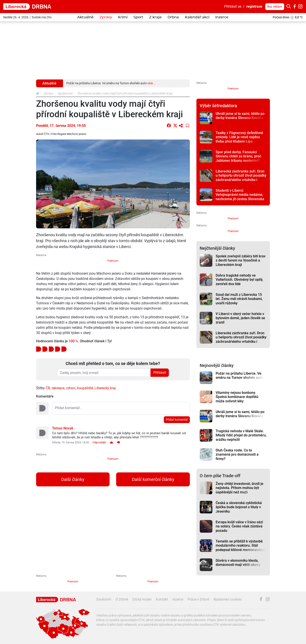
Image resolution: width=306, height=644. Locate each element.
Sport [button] (138, 17)
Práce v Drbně (198, 599)
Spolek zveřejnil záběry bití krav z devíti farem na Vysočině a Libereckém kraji (241, 260)
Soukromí (104, 599)
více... (151, 83)
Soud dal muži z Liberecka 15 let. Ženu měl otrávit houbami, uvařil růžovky (239, 299)
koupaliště (85, 388)
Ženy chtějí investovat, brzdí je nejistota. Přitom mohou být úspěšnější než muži (240, 488)
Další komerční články (153, 479)
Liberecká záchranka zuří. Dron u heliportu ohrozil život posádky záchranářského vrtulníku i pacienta (241, 178)
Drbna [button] (173, 17)
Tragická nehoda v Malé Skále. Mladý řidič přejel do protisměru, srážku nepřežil (241, 435)
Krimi (123, 17)
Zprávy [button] (106, 17)
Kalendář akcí (197, 17)
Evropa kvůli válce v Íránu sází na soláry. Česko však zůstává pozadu (239, 526)
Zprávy (48, 93)
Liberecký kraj (105, 388)
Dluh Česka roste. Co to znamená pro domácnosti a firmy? (237, 455)
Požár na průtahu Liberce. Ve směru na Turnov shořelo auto (239, 375)
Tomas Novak (63, 428)
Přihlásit (160, 373)
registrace (254, 6)
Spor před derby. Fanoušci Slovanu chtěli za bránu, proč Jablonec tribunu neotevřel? (238, 156)
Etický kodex (142, 599)
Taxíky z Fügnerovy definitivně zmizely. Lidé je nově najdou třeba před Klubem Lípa (239, 137)
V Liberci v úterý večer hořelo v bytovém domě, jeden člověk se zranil (240, 318)
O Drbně (122, 599)
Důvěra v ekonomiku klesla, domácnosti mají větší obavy (238, 563)
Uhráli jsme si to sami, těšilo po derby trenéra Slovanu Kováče (240, 116)
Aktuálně (85, 17)
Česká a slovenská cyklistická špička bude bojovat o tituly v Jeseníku (239, 507)
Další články (73, 479)
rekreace (58, 388)
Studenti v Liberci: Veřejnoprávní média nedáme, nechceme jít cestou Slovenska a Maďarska (240, 197)
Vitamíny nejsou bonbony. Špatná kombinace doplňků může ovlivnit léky (237, 397)
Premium (113, 261)
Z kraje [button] (155, 17)
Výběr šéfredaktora (218, 106)
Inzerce (222, 17)
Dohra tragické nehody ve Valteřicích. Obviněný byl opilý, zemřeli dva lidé (239, 280)
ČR (48, 388)
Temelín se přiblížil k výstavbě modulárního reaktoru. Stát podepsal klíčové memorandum (240, 546)
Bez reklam (275, 7)
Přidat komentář (177, 420)
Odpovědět (99, 442)
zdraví (71, 388)
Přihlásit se (233, 6)
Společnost (65, 93)
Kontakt (162, 599)
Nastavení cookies (228, 599)
